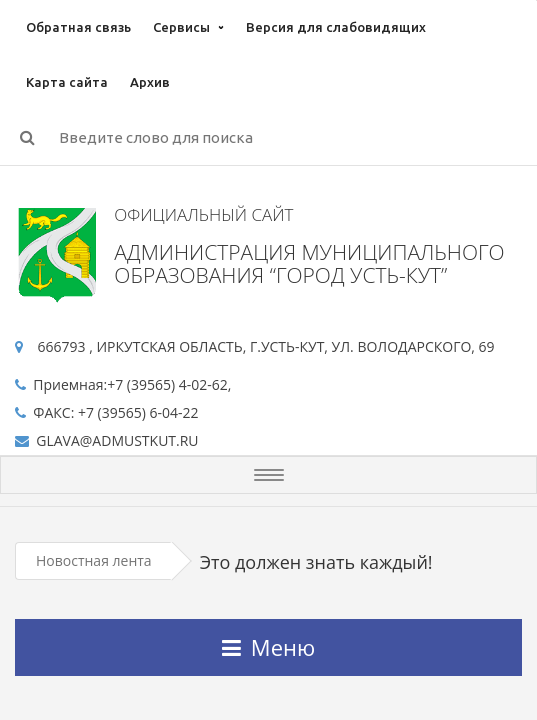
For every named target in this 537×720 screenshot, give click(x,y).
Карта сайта (67, 82)
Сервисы (181, 27)
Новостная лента (94, 560)
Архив (150, 82)
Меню (268, 647)
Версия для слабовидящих (336, 27)
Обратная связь (78, 27)
